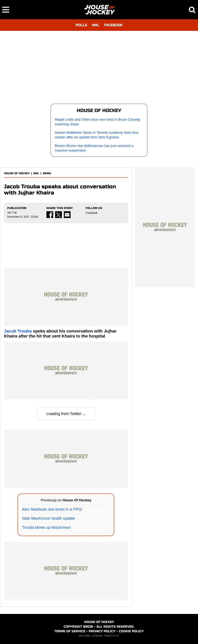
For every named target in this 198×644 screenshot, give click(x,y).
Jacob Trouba (18, 331)
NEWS (47, 173)
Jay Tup (12, 212)
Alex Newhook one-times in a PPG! (52, 509)
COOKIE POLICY (131, 631)
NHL (96, 25)
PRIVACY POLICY (102, 631)
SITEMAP (97, 636)
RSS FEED (84, 636)
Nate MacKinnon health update (48, 518)
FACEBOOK (113, 25)
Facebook (92, 213)
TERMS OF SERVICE (70, 631)
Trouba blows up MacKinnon (46, 527)
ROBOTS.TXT (112, 636)
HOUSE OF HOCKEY (17, 173)
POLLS (81, 25)
